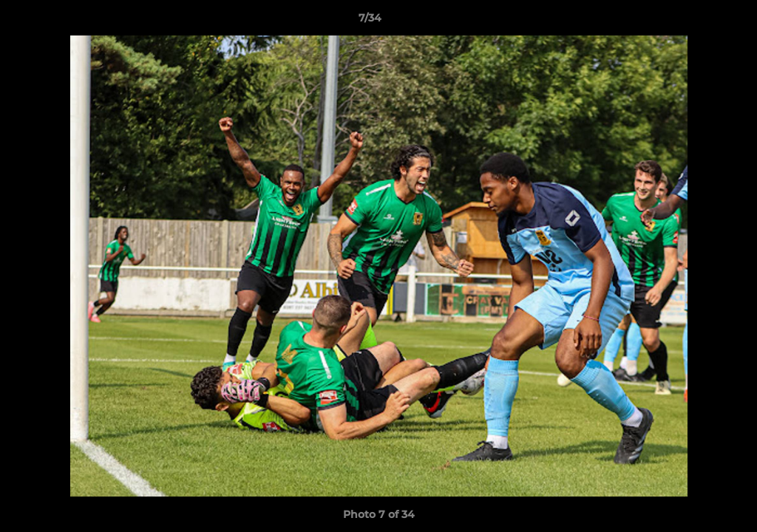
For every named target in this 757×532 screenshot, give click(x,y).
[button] (695, 21)
